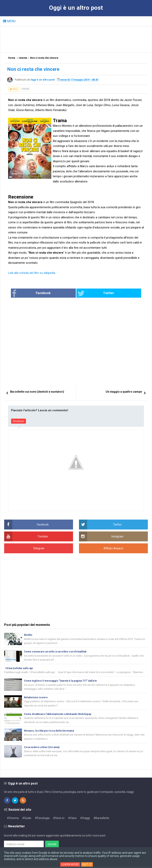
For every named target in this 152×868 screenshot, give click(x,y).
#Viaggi (85, 819)
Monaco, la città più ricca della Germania (50, 732)
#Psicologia (42, 819)
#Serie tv (59, 819)
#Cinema (13, 819)
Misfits (28, 635)
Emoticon (19, 421)
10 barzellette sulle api (19, 669)
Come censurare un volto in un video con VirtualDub (57, 652)
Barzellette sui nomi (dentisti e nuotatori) (37, 392)
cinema (25, 89)
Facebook (46, 293)
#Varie (72, 819)
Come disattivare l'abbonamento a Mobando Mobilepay (59, 715)
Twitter (91, 293)
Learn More (70, 864)
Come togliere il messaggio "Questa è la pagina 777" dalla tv (61, 681)
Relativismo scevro (36, 698)
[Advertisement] (76, 39)
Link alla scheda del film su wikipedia (32, 273)
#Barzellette (101, 819)
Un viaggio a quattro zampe (124, 392)
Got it (87, 864)
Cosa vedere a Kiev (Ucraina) (42, 749)
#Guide (27, 819)
